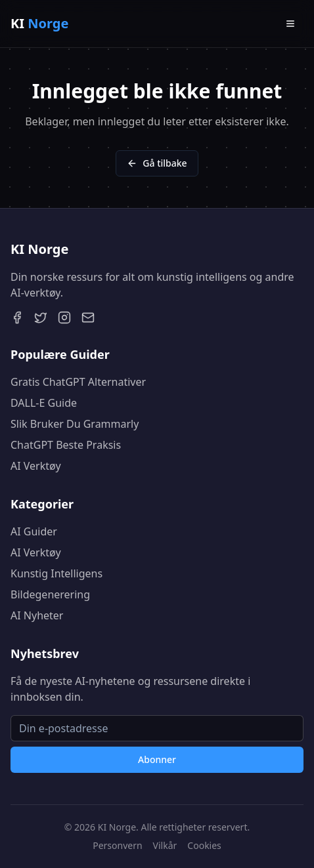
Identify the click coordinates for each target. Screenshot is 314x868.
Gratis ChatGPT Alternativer (78, 382)
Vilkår (165, 845)
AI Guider (34, 531)
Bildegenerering (50, 594)
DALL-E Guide (44, 403)
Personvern (117, 845)
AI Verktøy (36, 466)
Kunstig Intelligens (56, 573)
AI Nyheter (37, 615)
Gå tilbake (157, 163)
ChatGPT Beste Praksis (66, 445)
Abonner (157, 759)
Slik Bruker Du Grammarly (75, 424)
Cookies (204, 845)
